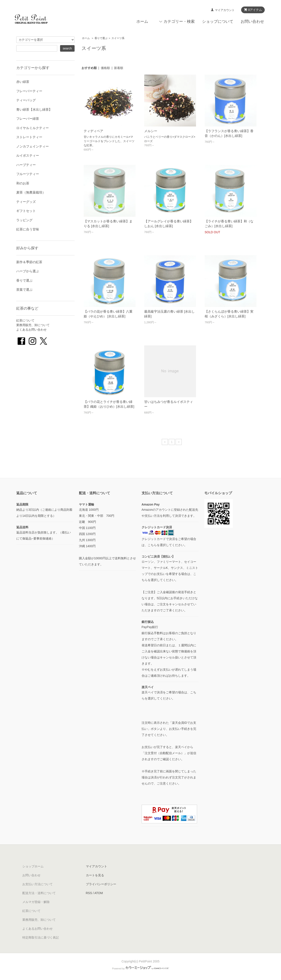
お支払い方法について (38, 884)
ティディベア (93, 131)
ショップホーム (33, 866)
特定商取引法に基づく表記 (41, 937)
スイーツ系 (118, 38)
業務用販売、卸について (33, 325)
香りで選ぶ (101, 38)
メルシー (151, 131)
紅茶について (25, 320)
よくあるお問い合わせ (31, 330)
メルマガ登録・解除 (36, 902)
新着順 (119, 68)
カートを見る (95, 875)
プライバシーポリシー (101, 884)
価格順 (105, 68)
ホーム (142, 21)
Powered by (140, 969)
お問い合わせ (252, 21)
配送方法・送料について (39, 893)
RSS (89, 893)
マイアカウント (225, 10)
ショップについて (218, 21)
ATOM (99, 893)
